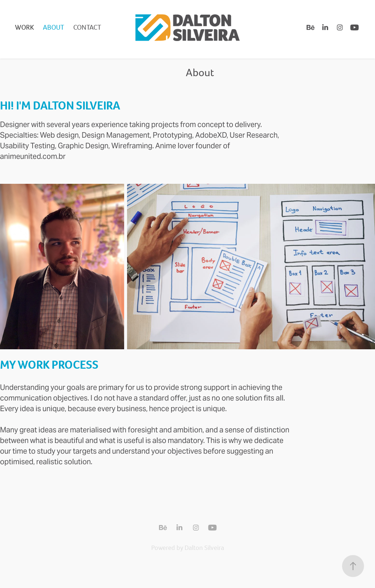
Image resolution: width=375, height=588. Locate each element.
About (53, 27)
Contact (87, 27)
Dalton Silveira (204, 548)
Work (25, 27)
